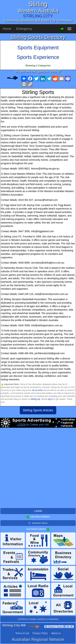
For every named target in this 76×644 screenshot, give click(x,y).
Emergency (24, 29)
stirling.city (35, 399)
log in (50, 399)
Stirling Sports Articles (38, 410)
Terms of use (22, 633)
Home (7, 29)
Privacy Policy (40, 633)
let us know (37, 390)
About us (56, 633)
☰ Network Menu (38, 523)
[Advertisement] (38, 469)
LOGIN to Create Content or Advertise (38, 619)
